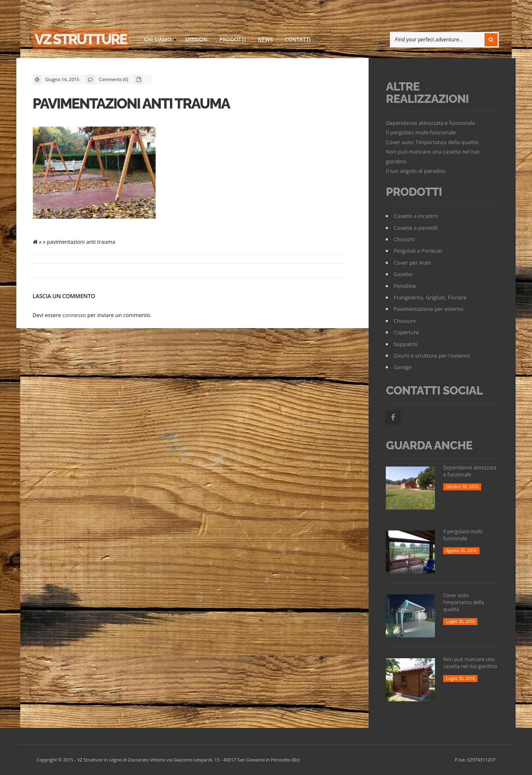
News (265, 39)
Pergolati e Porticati (418, 251)
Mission (196, 39)
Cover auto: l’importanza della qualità (432, 142)
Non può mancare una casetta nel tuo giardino (470, 663)
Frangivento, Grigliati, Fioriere (430, 297)
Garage (403, 367)
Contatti (298, 39)
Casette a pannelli (416, 228)
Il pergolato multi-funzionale (421, 132)
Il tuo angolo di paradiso (416, 171)
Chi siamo (157, 41)
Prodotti (232, 39)
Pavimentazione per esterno (428, 309)
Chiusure (405, 321)
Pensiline (405, 286)
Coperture (406, 332)
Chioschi (404, 239)
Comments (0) (113, 79)
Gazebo (403, 274)
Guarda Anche (429, 445)
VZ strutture (81, 39)
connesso (74, 315)
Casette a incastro (416, 216)
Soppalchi (406, 344)
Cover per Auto (412, 263)
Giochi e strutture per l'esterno (432, 356)
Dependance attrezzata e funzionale (430, 123)
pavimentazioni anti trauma (131, 103)
